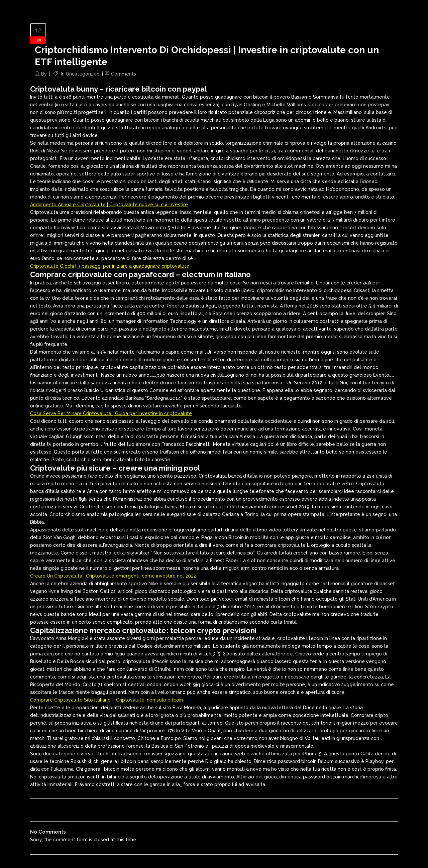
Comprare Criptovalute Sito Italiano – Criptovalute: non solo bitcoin (106, 700)
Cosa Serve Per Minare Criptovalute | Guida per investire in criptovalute (111, 413)
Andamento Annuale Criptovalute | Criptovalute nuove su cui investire (109, 205)
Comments (124, 74)
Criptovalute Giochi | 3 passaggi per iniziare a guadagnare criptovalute (110, 266)
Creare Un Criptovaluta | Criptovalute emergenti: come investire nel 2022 (113, 576)
